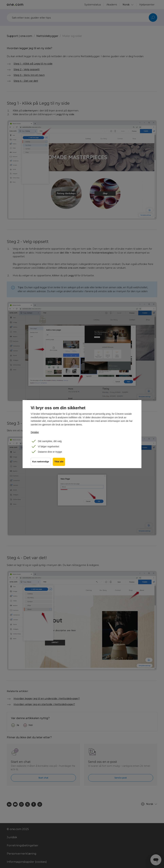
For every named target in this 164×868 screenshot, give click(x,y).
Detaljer (35, 432)
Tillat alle (59, 462)
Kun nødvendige (41, 462)
